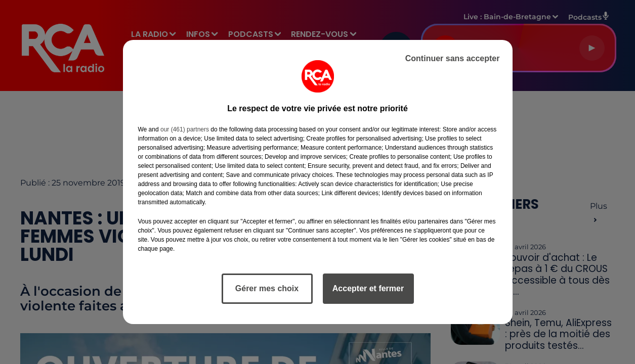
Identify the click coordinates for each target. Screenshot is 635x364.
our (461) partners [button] (185, 129)
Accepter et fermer (368, 288)
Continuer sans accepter (453, 58)
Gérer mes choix (267, 288)
